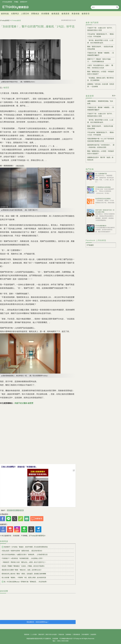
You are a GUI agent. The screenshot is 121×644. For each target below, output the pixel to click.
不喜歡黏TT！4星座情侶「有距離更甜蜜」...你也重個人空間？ (22, 558)
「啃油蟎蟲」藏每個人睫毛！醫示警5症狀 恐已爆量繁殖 (101, 79)
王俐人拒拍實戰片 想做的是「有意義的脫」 (19, 467)
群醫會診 (35, 14)
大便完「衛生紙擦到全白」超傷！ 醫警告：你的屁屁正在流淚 (100, 67)
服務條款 (69, 634)
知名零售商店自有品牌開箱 (103, 199)
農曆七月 (16, 510)
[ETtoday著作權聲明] (37, 536)
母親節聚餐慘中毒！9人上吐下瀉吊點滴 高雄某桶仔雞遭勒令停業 (101, 140)
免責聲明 (93, 634)
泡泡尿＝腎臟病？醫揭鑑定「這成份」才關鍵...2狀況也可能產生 (23, 566)
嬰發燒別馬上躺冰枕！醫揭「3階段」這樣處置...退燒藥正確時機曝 (24, 574)
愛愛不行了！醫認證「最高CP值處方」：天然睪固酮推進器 (99, 60)
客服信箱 (61, 634)
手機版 (16, 2)
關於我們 (41, 634)
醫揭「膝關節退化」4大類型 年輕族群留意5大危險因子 (101, 73)
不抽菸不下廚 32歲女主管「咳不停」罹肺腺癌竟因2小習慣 (100, 29)
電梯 (22, 510)
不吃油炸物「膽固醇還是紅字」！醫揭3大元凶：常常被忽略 (101, 35)
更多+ (114, 96)
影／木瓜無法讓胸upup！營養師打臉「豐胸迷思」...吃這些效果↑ (24, 582)
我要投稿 (27, 634)
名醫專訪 (15, 14)
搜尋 (117, 7)
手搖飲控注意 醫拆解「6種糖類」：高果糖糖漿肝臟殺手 (101, 54)
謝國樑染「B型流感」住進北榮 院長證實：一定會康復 (101, 85)
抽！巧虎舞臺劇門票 (101, 174)
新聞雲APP (24, 2)
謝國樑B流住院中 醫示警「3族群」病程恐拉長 (100, 159)
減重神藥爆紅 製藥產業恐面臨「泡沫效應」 (100, 102)
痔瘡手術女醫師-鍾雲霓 (24, 403)
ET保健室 (90, 245)
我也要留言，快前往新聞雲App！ (38, 622)
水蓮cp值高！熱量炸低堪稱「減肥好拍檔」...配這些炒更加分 (22, 551)
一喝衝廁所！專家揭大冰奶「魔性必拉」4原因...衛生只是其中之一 (24, 562)
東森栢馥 (76, 14)
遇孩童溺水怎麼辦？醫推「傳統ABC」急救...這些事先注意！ (22, 570)
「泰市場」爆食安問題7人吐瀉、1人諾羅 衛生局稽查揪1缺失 (100, 41)
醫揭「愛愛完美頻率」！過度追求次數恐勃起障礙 (100, 48)
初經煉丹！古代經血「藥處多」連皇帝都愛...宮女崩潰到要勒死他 (25, 547)
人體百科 (25, 14)
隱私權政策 (77, 634)
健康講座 (66, 14)
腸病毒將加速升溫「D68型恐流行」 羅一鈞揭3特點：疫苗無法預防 (101, 146)
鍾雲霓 (6, 88)
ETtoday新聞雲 (7, 2)
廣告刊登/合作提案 (51, 634)
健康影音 (86, 14)
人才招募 (34, 634)
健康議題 (55, 14)
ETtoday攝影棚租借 (101, 226)
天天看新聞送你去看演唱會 (103, 187)
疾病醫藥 (45, 14)
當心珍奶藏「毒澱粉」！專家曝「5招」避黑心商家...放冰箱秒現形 (24, 577)
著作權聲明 (85, 634)
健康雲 (16, 7)
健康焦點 (5, 14)
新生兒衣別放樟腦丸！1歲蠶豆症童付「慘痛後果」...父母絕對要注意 (25, 554)
